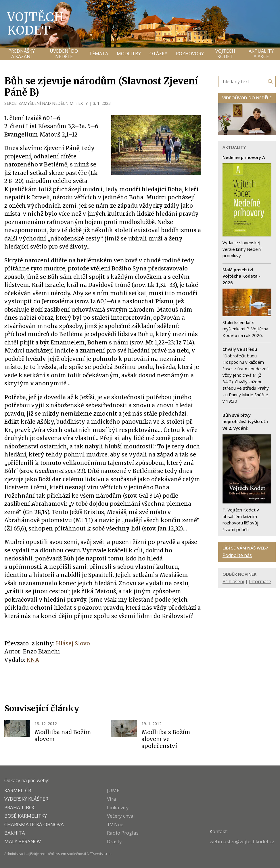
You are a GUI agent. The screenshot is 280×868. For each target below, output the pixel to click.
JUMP (113, 790)
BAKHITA (15, 833)
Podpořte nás (237, 555)
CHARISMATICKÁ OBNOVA (34, 824)
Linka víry (118, 807)
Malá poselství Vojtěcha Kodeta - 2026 (241, 276)
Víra (112, 799)
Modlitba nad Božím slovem (63, 736)
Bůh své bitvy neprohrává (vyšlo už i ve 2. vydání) (245, 421)
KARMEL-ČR (18, 790)
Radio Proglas (123, 833)
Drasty (114, 841)
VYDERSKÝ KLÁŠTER (26, 799)
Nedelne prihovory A (244, 157)
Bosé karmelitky (26, 816)
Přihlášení (233, 581)
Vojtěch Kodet (36, 24)
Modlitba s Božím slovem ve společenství (166, 739)
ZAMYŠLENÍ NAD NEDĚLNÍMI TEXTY (53, 103)
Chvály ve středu (240, 349)
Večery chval (121, 816)
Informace (260, 581)
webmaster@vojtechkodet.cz (242, 841)
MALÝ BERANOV (23, 841)
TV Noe (115, 824)
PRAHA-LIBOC (20, 807)
